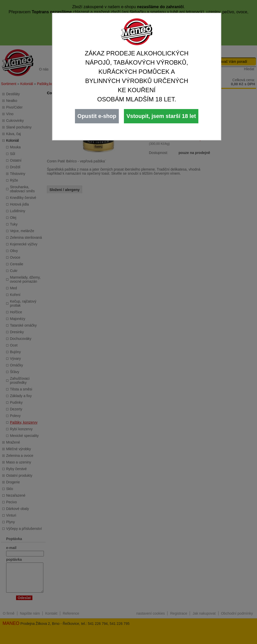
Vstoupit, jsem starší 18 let (161, 116)
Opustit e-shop (97, 116)
